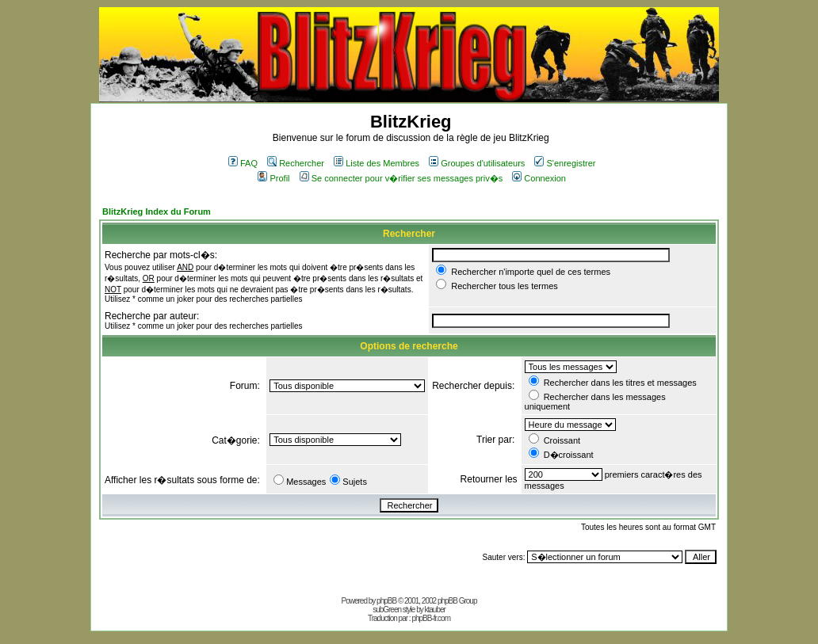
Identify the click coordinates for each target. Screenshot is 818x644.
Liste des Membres (377, 163)
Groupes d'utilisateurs (477, 163)
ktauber (435, 610)
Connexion (539, 178)
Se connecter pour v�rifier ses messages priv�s (401, 178)
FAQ (243, 163)
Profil (273, 178)
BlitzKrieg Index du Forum (157, 211)
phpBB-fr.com (431, 618)
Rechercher (296, 163)
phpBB (386, 601)
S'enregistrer (565, 163)
